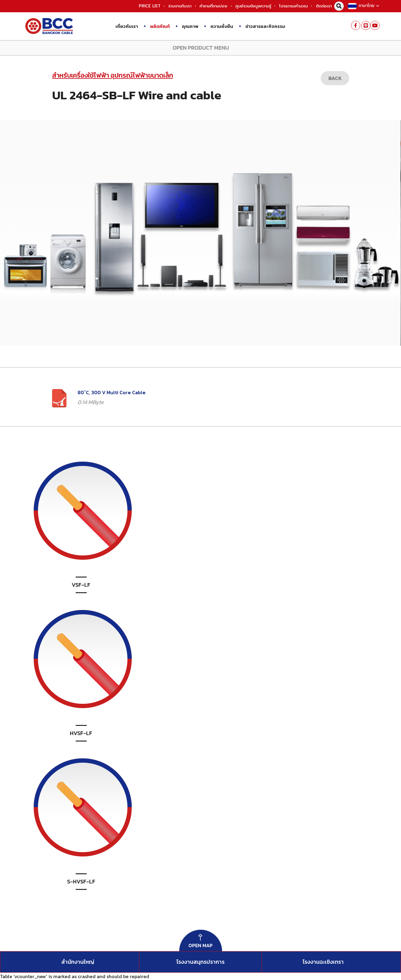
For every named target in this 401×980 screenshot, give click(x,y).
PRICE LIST (150, 6)
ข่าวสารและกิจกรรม (262, 26)
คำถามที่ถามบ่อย (213, 6)
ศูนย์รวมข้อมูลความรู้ (253, 6)
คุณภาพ (187, 26)
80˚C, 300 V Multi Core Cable (112, 392)
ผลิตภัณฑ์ (157, 26)
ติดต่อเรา (324, 6)
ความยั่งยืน (219, 26)
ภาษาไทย (363, 6)
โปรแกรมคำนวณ (293, 6)
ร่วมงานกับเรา (180, 6)
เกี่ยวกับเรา (127, 26)
